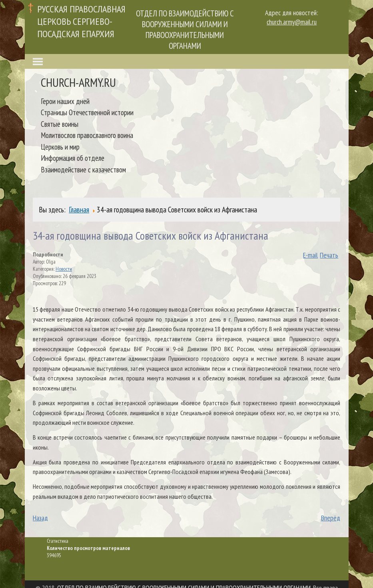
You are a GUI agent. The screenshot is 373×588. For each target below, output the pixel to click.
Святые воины (60, 124)
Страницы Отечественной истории (87, 112)
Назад (40, 518)
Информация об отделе (73, 158)
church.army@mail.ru (292, 22)
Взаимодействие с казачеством (83, 169)
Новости (64, 269)
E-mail (310, 255)
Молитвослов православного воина (87, 135)
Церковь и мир (60, 147)
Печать (329, 255)
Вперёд (331, 518)
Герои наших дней (65, 101)
